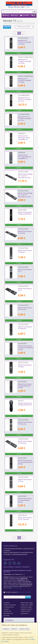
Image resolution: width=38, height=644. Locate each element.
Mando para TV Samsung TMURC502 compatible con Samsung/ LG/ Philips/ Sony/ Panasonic (25, 158)
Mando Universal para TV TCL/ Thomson (25, 518)
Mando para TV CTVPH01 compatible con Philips (25, 42)
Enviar (28, 597)
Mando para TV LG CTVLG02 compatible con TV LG (25, 119)
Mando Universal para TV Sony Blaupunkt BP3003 (25, 500)
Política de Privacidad (17, 588)
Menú (6, 15)
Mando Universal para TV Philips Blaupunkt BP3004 (25, 386)
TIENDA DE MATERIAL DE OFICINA (8, 613)
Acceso (15, 15)
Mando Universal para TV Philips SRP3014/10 (25, 404)
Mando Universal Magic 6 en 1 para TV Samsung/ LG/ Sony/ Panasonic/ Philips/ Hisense (25, 197)
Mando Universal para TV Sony (25, 480)
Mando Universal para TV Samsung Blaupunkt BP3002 (25, 462)
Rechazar (14, 629)
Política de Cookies (27, 605)
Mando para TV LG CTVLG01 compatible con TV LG (25, 99)
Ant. (15, 33)
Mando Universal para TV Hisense (25, 251)
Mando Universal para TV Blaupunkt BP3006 (25, 213)
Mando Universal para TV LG (25, 270)
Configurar (6, 629)
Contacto (25, 15)
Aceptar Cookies (24, 629)
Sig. (23, 33)
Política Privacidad (9, 605)
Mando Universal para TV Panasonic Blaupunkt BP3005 (25, 348)
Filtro (7, 27)
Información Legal (27, 603)
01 (19, 33)
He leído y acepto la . (18, 592)
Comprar (19, 53)
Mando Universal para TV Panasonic (25, 309)
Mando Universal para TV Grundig (25, 232)
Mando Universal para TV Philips (25, 366)
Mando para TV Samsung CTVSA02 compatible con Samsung (24, 138)
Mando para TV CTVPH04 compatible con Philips (25, 80)
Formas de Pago (26, 607)
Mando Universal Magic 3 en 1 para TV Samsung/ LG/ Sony (25, 176)
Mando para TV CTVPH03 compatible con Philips (25, 61)
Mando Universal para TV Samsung (25, 423)
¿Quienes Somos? (26, 609)
